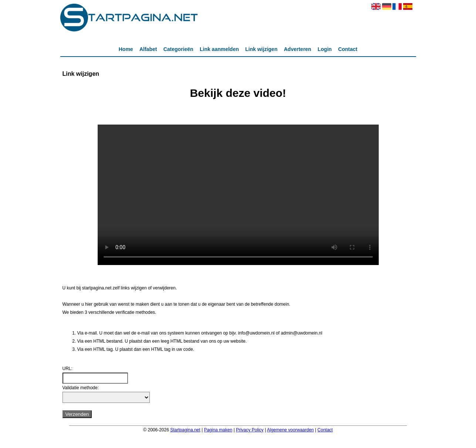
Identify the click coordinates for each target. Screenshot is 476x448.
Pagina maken (218, 430)
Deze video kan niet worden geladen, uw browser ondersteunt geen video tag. (238, 195)
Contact (348, 49)
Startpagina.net (185, 430)
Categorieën (178, 49)
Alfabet (148, 49)
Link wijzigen (261, 49)
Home (126, 49)
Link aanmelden (219, 49)
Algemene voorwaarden (291, 430)
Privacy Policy (250, 430)
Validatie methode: (81, 388)
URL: (67, 369)
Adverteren (298, 49)
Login (325, 49)
